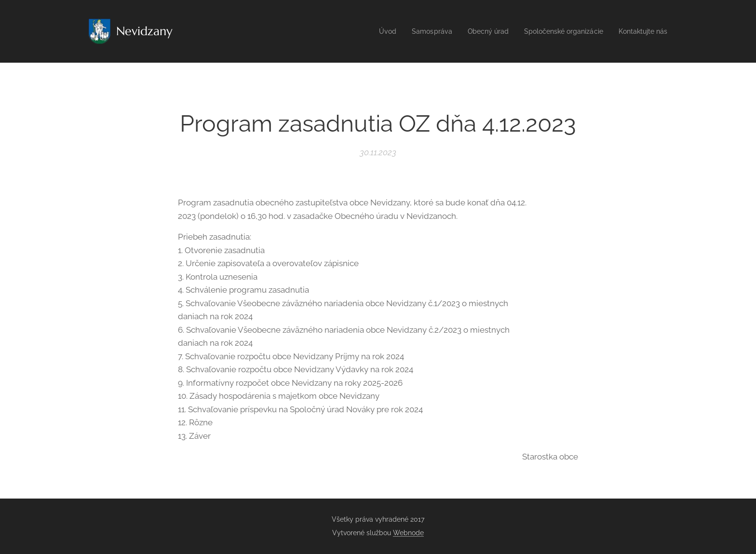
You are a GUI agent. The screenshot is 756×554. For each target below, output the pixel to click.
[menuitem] (371, 31)
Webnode (408, 533)
